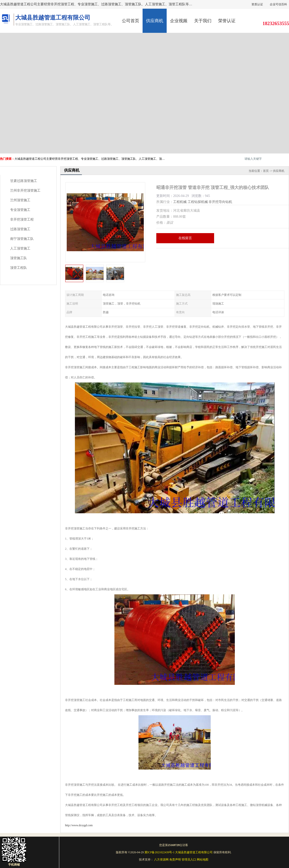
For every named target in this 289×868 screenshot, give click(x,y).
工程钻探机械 (198, 202)
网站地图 (203, 860)
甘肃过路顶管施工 (24, 181)
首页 (266, 171)
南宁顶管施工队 (22, 239)
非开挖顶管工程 (22, 219)
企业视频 (179, 21)
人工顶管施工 (20, 248)
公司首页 (131, 21)
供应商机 (155, 21)
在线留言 (185, 238)
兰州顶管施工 (20, 200)
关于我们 (203, 21)
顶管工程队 (19, 268)
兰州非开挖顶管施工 (25, 191)
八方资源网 (161, 860)
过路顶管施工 (20, 229)
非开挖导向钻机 (220, 202)
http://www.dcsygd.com (79, 825)
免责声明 (175, 860)
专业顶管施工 (20, 210)
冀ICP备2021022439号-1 (160, 852)
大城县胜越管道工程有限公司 (194, 852)
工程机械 (180, 202)
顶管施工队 (19, 258)
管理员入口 (189, 860)
